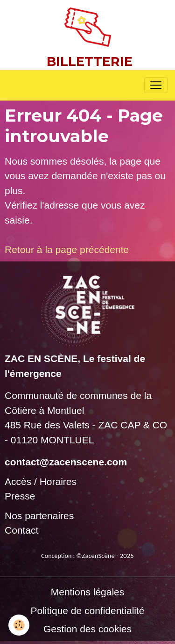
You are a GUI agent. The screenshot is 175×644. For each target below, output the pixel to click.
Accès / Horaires (41, 481)
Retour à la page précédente (67, 250)
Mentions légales (88, 592)
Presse (20, 496)
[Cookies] (19, 625)
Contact (21, 530)
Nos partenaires (39, 516)
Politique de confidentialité (87, 611)
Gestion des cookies (87, 629)
